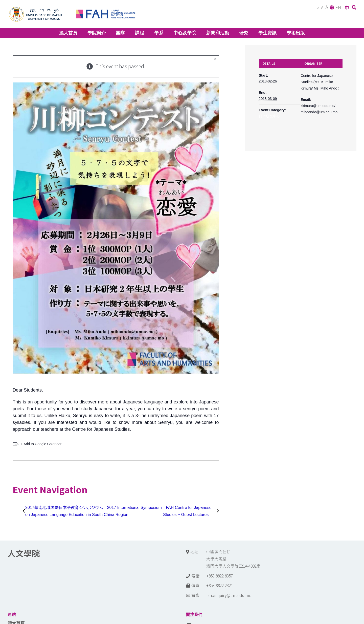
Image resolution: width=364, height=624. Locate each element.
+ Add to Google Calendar (41, 444)
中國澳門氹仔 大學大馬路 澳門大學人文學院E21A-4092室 (233, 559)
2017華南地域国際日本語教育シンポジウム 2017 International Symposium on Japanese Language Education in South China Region (94, 511)
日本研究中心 (269, 116)
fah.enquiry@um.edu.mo (229, 595)
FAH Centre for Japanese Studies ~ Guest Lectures (187, 511)
